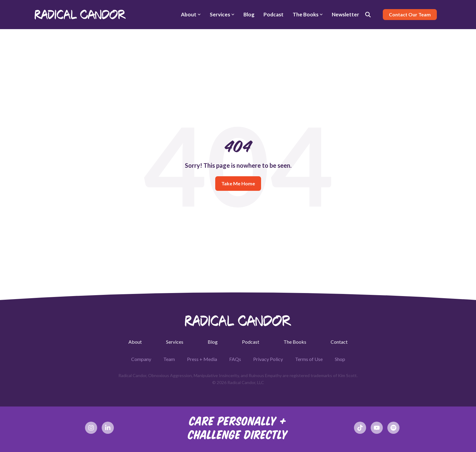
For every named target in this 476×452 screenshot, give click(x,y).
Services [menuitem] (175, 342)
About (191, 14)
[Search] (368, 15)
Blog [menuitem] (213, 342)
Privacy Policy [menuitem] (268, 359)
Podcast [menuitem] (251, 342)
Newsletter (345, 14)
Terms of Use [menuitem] (309, 359)
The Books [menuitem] (295, 342)
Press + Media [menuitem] (202, 359)
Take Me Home (238, 183)
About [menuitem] (135, 342)
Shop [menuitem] (340, 359)
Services (222, 14)
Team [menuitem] (169, 359)
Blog (249, 14)
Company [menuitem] (141, 359)
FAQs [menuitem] (235, 359)
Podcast (274, 14)
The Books (308, 14)
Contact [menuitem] (339, 342)
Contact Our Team (410, 14)
